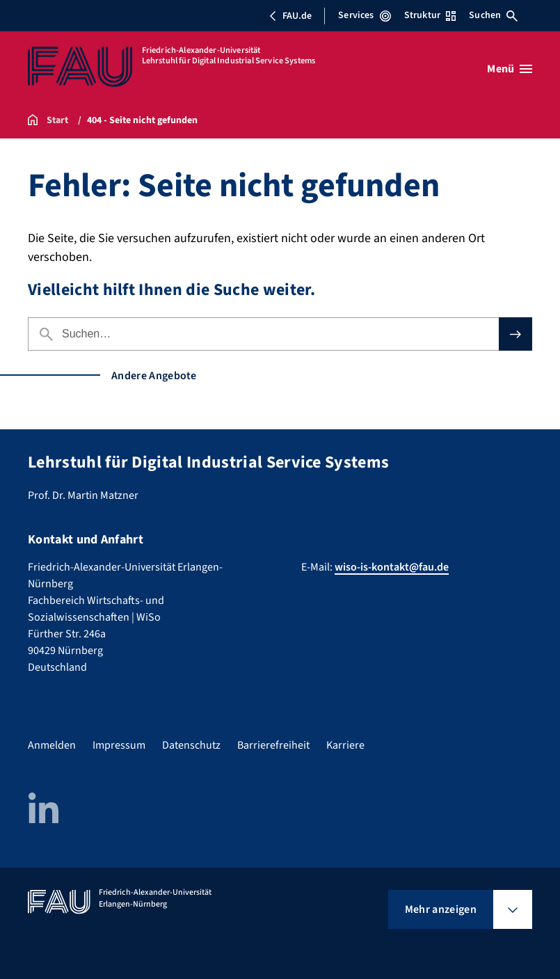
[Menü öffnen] (510, 69)
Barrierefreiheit (273, 745)
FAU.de (290, 16)
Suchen (493, 15)
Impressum (119, 745)
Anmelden (52, 745)
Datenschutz (191, 745)
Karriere (345, 745)
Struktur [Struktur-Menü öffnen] (430, 15)
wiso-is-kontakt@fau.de (392, 567)
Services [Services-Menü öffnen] (364, 15)
